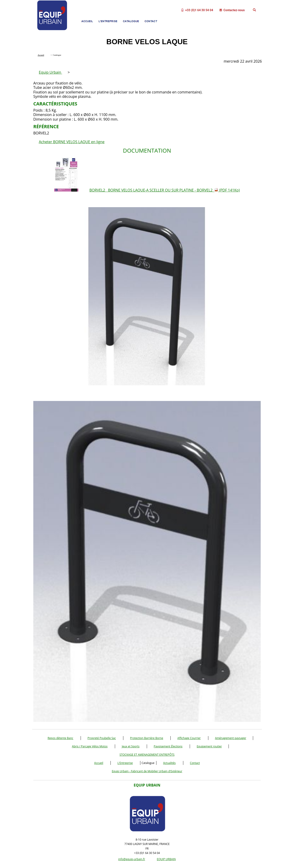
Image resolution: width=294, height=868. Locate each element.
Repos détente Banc (60, 738)
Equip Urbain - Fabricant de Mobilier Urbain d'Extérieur (147, 771)
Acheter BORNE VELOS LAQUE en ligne (72, 142)
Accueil (99, 763)
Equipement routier (209, 746)
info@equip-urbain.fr (132, 859)
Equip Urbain (50, 72)
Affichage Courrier (189, 738)
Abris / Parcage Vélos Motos (90, 746)
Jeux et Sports (131, 746)
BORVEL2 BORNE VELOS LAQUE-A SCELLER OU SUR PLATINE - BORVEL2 (165, 190)
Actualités (169, 763)
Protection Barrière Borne (147, 738)
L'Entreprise (125, 763)
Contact (195, 763)
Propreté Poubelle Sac (102, 738)
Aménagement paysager (231, 738)
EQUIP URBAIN (166, 859)
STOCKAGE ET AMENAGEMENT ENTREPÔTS (147, 755)
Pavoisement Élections (168, 746)
